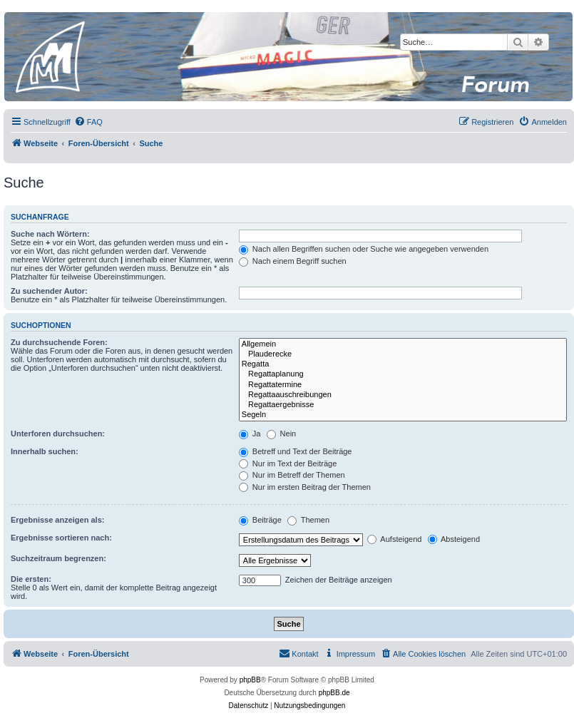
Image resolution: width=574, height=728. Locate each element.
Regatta (403, 364)
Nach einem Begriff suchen (293, 261)
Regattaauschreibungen (403, 395)
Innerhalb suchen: (45, 451)
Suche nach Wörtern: (50, 234)
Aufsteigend (395, 539)
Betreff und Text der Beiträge (296, 451)
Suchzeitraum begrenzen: (58, 558)
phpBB (250, 680)
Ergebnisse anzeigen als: (57, 520)
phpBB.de (334, 693)
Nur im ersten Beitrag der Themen (305, 487)
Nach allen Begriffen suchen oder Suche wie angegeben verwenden (364, 249)
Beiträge (260, 520)
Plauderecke (403, 354)
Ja (250, 434)
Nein (282, 434)
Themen (308, 520)
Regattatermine (403, 385)
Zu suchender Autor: (49, 291)
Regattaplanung (403, 374)
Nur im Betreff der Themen (292, 475)
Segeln (403, 415)
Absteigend (454, 539)
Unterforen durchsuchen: (58, 434)
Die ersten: (31, 579)
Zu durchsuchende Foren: (59, 342)
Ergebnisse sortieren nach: (61, 538)
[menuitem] (88, 122)
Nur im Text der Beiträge (288, 463)
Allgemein (403, 344)
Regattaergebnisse (403, 405)
